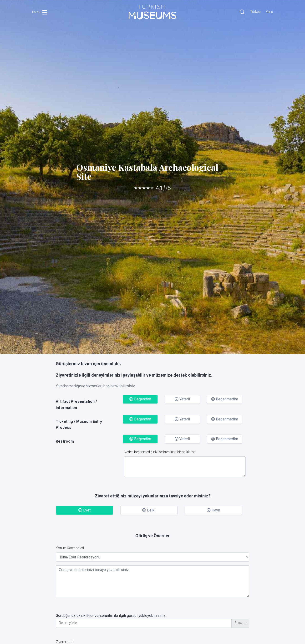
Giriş (269, 12)
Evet (84, 510)
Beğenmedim (225, 399)
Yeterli (182, 399)
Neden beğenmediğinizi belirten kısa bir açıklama (160, 452)
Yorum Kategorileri (70, 548)
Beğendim (140, 399)
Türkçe (255, 12)
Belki (149, 510)
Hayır (213, 510)
